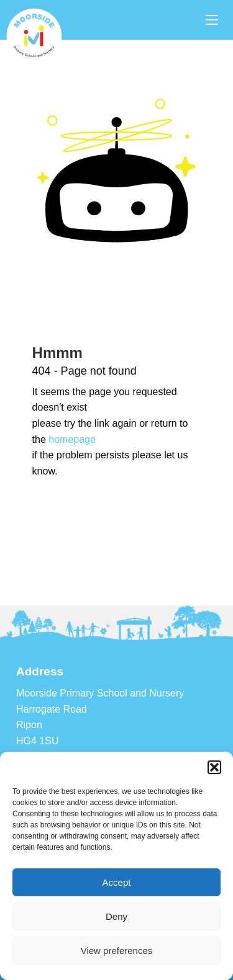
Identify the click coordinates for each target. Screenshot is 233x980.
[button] (214, 767)
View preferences (117, 951)
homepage (72, 439)
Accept (117, 882)
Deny (116, 916)
